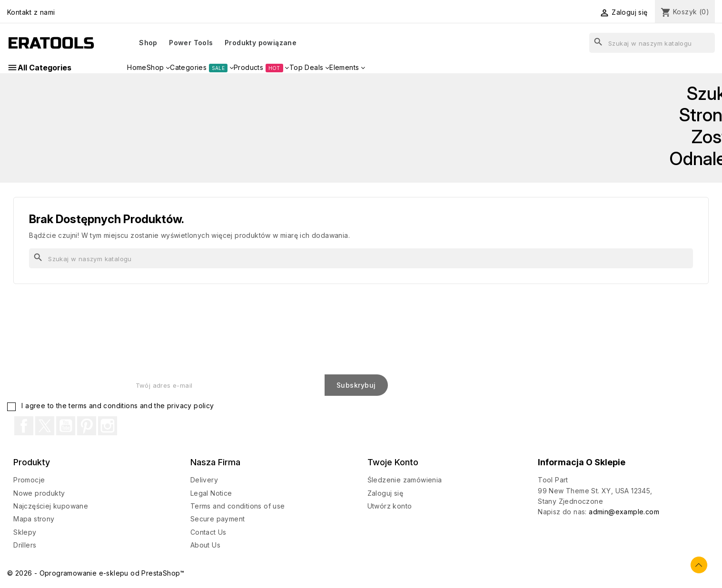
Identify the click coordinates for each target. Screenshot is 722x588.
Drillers (25, 545)
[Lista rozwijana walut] (565, 13)
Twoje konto (393, 462)
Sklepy (25, 532)
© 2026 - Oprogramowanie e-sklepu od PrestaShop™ (96, 573)
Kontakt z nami (31, 12)
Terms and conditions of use (238, 506)
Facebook (24, 426)
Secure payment (218, 519)
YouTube (66, 426)
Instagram (108, 426)
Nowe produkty (39, 493)
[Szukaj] (652, 43)
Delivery (204, 480)
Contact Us (208, 532)
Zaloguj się (385, 493)
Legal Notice (211, 493)
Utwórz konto (390, 506)
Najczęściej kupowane (51, 506)
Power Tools (191, 43)
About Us (205, 545)
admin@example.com (624, 512)
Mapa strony (34, 519)
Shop (148, 43)
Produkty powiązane (261, 43)
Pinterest (87, 426)
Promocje (29, 480)
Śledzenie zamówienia (405, 480)
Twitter (45, 426)
